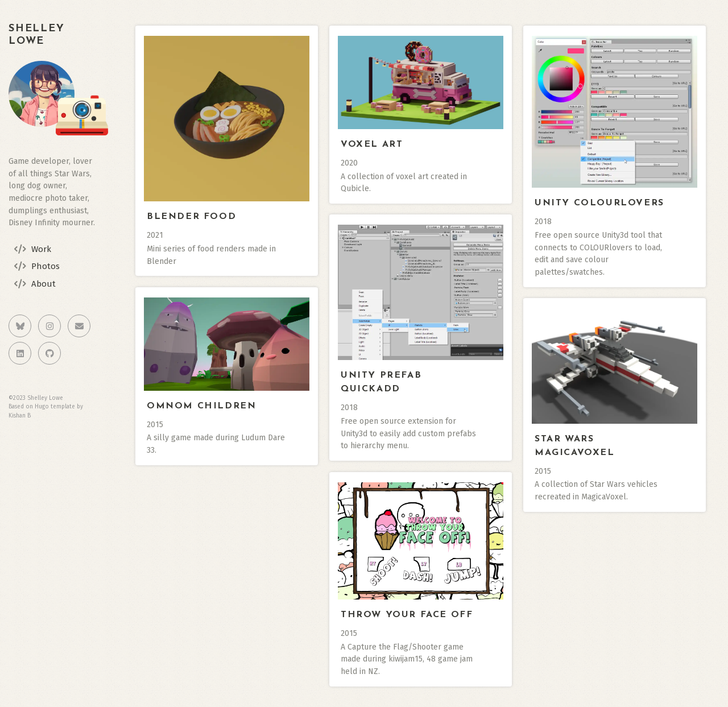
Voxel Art (372, 144)
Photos (45, 266)
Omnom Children (201, 406)
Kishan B (20, 416)
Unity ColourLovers (599, 203)
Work (41, 249)
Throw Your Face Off (407, 615)
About (44, 284)
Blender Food (191, 217)
